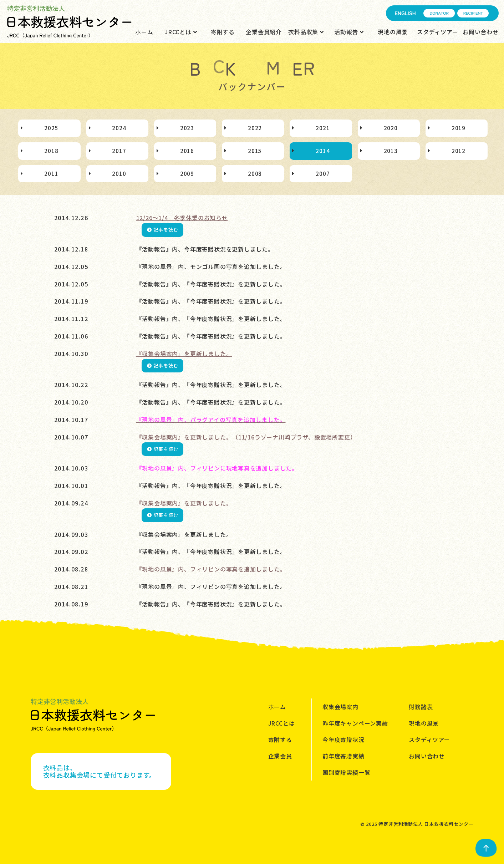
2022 (255, 128)
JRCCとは (181, 32)
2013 (391, 151)
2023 (187, 128)
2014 (323, 151)
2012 (459, 151)
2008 (255, 174)
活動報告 (349, 32)
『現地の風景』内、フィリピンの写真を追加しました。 (211, 569)
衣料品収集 (306, 32)
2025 (51, 128)
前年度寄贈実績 (343, 756)
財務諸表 (421, 707)
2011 (51, 174)
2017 (119, 151)
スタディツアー (438, 32)
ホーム (144, 32)
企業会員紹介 (264, 32)
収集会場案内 (340, 707)
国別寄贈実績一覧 (346, 772)
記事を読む (163, 230)
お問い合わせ (481, 32)
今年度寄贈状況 (343, 740)
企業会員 (280, 756)
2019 (459, 128)
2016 (187, 151)
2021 (323, 128)
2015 (255, 151)
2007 (323, 174)
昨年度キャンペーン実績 (355, 723)
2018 (51, 151)
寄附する (223, 32)
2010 (119, 174)
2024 (119, 128)
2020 (391, 128)
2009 (187, 174)
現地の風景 (393, 32)
